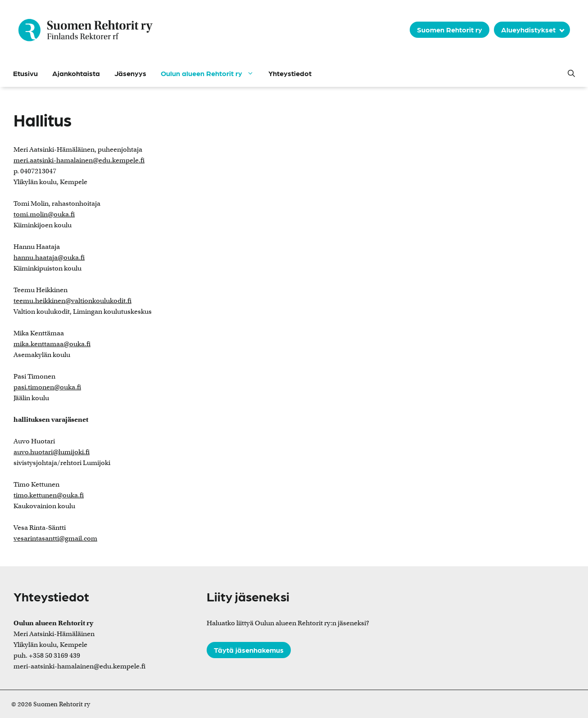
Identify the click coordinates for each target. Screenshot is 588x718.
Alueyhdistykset (528, 29)
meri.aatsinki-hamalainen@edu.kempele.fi (79, 160)
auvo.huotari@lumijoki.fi (52, 452)
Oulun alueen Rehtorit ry (211, 73)
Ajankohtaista (76, 73)
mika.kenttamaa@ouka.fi (52, 344)
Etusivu (25, 73)
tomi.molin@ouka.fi (44, 214)
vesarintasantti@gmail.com (55, 538)
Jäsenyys (130, 73)
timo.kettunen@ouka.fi (49, 495)
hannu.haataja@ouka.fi (49, 257)
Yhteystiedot (290, 73)
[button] (571, 73)
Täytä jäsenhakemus (249, 650)
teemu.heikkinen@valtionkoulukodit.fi (72, 301)
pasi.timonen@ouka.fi (47, 387)
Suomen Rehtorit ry (450, 29)
